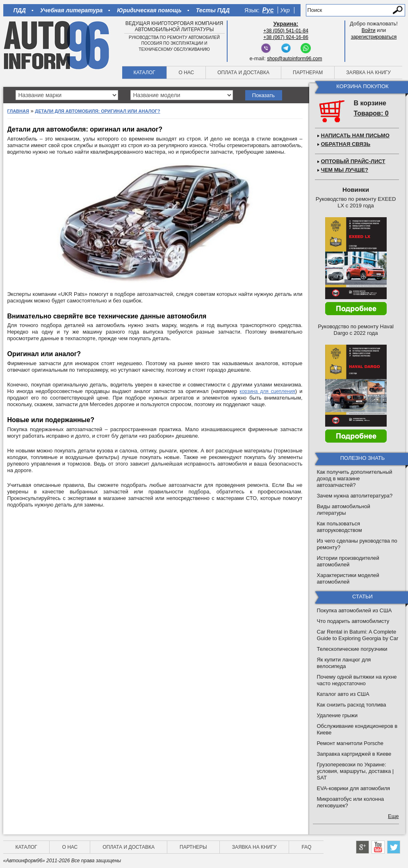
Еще (393, 816)
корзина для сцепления (267, 391)
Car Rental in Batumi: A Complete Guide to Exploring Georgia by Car (358, 635)
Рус (268, 10)
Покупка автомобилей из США (354, 610)
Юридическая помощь (149, 10)
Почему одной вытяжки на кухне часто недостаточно (357, 680)
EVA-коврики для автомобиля (354, 788)
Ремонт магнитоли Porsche (350, 743)
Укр (285, 10)
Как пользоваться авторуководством (340, 527)
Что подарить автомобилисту (353, 621)
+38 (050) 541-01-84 (286, 31)
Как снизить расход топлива (352, 705)
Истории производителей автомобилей (348, 561)
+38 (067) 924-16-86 (286, 37)
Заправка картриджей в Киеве (354, 754)
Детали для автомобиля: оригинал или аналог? (97, 111)
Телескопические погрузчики (352, 649)
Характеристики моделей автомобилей (348, 578)
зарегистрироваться (374, 37)
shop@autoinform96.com (294, 59)
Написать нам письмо (355, 135)
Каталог (145, 73)
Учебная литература (72, 10)
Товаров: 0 (371, 113)
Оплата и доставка (243, 73)
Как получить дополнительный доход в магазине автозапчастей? (355, 478)
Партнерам (308, 73)
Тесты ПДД (213, 10)
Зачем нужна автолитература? (355, 496)
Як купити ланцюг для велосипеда (344, 663)
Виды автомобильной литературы (344, 510)
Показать (263, 95)
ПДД (20, 10)
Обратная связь (346, 144)
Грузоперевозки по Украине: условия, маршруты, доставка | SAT (356, 771)
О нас (186, 73)
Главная (18, 111)
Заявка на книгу (368, 73)
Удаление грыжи (337, 715)
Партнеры (193, 847)
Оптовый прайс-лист (353, 161)
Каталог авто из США (343, 694)
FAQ (306, 847)
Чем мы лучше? (345, 170)
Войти (369, 30)
